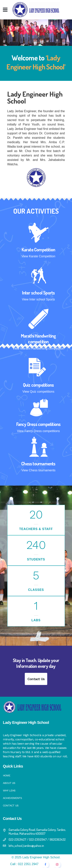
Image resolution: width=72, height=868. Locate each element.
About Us (9, 783)
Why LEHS (9, 790)
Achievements (12, 798)
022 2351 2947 (28, 864)
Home (7, 775)
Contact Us (36, 679)
